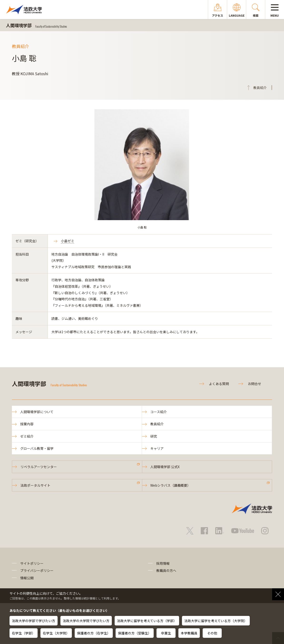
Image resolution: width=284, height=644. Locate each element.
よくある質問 (219, 384)
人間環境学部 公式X (165, 467)
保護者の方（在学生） (94, 633)
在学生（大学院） (56, 633)
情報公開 (27, 578)
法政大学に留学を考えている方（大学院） (216, 621)
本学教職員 (189, 633)
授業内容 (27, 424)
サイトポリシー (32, 563)
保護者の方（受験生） (135, 633)
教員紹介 (157, 424)
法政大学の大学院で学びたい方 (86, 621)
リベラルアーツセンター (39, 467)
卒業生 (166, 633)
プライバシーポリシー (37, 571)
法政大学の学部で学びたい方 (34, 621)
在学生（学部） (24, 633)
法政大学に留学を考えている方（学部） (147, 621)
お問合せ (255, 384)
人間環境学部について (37, 412)
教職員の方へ (166, 571)
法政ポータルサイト (35, 485)
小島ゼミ (68, 241)
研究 (154, 436)
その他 (212, 633)
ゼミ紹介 (27, 436)
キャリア (157, 448)
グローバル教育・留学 (37, 448)
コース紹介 (159, 412)
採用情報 (163, 563)
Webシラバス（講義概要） (171, 485)
